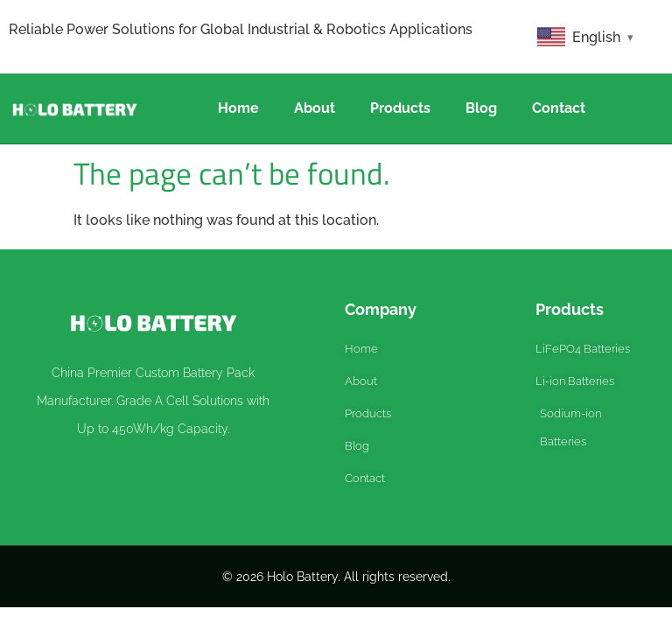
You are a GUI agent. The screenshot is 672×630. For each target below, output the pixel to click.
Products (400, 108)
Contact (559, 108)
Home (238, 108)
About (315, 108)
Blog (481, 108)
